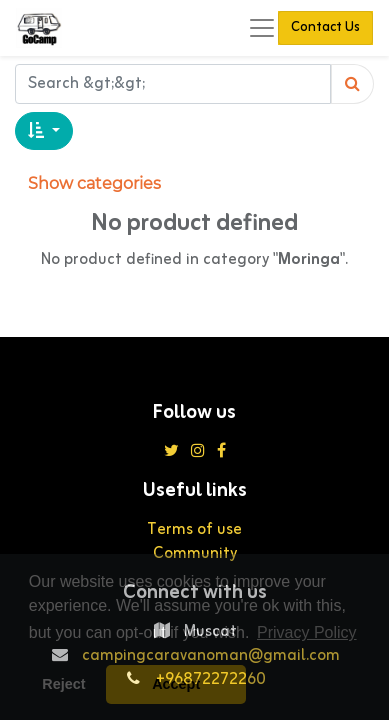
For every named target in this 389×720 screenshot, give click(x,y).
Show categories (94, 183)
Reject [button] (63, 684)
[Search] (352, 84)
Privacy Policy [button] (307, 632)
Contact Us (325, 27)
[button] (44, 131)
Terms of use (194, 530)
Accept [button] (176, 684)
